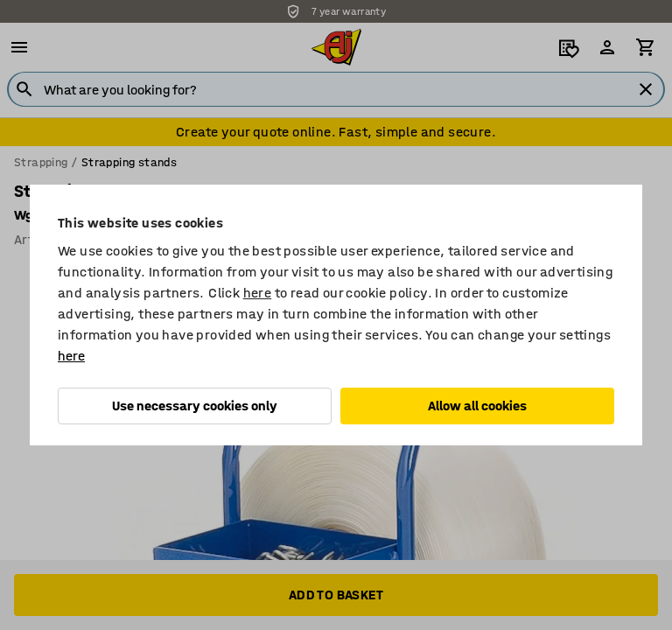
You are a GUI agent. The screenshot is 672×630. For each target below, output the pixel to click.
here (258, 293)
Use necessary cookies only (195, 406)
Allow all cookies (477, 406)
